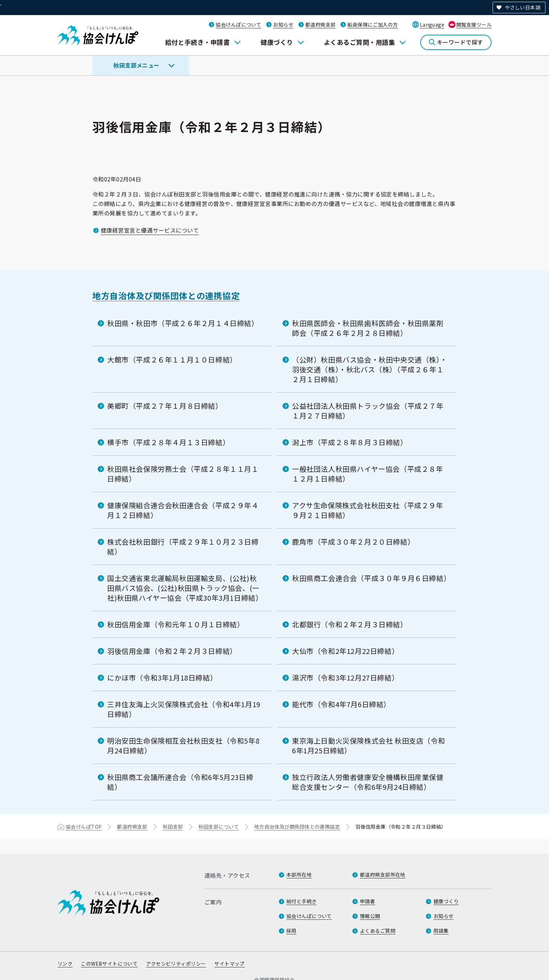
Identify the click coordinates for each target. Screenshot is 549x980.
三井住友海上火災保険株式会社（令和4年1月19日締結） (184, 709)
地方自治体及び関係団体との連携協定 (166, 295)
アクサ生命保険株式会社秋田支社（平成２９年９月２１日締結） (368, 510)
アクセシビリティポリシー (176, 964)
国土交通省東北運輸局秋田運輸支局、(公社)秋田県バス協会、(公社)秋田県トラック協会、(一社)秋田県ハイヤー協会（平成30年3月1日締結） (185, 588)
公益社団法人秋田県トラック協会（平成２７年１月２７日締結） (368, 411)
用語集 (441, 931)
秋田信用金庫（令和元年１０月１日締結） (176, 624)
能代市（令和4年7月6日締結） (341, 704)
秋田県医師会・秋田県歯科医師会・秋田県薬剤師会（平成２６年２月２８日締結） (368, 328)
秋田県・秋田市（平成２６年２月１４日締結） (183, 323)
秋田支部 (173, 827)
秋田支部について (219, 827)
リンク (65, 964)
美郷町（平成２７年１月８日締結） (165, 406)
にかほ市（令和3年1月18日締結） (162, 678)
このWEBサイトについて (109, 964)
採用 (291, 931)
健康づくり (277, 42)
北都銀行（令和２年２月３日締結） (350, 624)
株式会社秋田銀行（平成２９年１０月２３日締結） (183, 547)
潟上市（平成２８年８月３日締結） (350, 442)
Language (432, 25)
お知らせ (283, 25)
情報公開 (370, 916)
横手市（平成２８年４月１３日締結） (168, 442)
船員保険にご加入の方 (373, 25)
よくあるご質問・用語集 (359, 42)
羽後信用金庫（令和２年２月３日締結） (172, 651)
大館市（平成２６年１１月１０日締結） (172, 360)
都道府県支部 (321, 25)
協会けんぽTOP (84, 827)
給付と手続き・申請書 (198, 42)
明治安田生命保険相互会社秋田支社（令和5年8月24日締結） (183, 746)
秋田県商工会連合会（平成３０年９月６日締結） (371, 578)
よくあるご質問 (378, 931)
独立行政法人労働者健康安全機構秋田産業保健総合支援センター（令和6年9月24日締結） (368, 782)
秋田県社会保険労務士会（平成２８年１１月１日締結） (183, 474)
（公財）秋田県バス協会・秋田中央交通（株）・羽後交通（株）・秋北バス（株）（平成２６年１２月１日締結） (370, 369)
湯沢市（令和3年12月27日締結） (345, 678)
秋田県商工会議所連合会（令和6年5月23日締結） (180, 782)
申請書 (367, 901)
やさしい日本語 (523, 7)
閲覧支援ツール (474, 25)
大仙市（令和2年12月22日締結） (345, 651)
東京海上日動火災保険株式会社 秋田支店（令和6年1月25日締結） (369, 746)
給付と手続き (302, 901)
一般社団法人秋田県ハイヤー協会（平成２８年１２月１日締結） (368, 474)
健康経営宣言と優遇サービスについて (150, 230)
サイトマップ (230, 964)
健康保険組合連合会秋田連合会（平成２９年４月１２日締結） (183, 510)
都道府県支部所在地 (383, 875)
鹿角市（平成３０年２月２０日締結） (353, 542)
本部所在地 (299, 875)
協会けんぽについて (238, 25)
